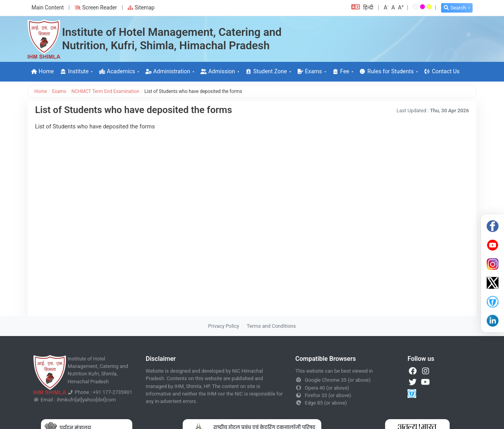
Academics (117, 71)
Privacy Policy (224, 326)
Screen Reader (96, 7)
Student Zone (266, 71)
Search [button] (455, 8)
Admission (218, 71)
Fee (341, 71)
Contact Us (442, 71)
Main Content (48, 7)
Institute (74, 71)
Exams (310, 71)
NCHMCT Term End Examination (105, 91)
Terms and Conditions (271, 326)
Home (42, 71)
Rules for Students (387, 71)
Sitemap (141, 7)
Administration (168, 71)
